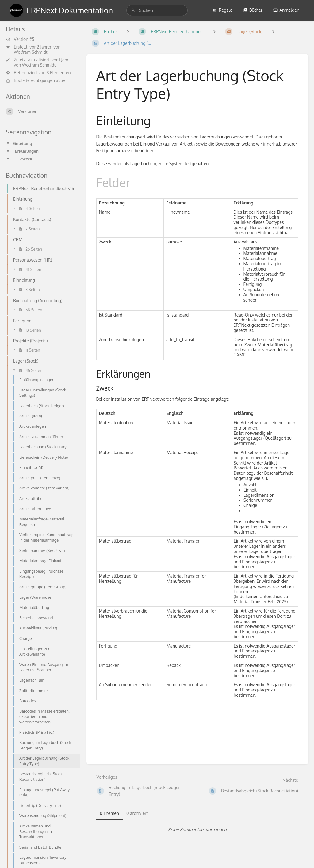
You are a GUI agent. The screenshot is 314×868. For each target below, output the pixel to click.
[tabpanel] (197, 830)
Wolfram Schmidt (31, 52)
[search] (157, 10)
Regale (222, 10)
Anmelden (286, 10)
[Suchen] (133, 10)
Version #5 (20, 39)
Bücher (253, 10)
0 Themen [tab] (109, 813)
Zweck (26, 159)
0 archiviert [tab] (137, 813)
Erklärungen (27, 151)
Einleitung (22, 143)
